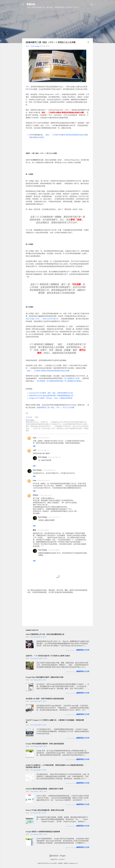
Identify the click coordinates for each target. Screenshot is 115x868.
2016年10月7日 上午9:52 (45, 495)
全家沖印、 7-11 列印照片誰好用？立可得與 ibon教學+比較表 (48, 656)
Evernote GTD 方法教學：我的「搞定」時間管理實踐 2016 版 (51, 393)
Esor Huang (43, 457)
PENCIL (36, 495)
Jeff (34, 450)
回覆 (34, 446)
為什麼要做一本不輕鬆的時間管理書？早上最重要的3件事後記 (59, 381)
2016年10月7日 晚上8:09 (43, 530)
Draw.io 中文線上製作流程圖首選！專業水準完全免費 (45, 810)
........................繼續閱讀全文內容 (77, 650)
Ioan (34, 438)
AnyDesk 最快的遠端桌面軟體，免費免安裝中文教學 (44, 789)
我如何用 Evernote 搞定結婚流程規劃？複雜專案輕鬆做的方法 (51, 396)
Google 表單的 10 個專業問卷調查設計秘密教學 (43, 832)
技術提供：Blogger (58, 856)
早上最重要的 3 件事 (72, 378)
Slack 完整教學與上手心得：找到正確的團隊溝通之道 (45, 634)
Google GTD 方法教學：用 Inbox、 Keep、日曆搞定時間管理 (51, 398)
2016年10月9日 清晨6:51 (54, 550)
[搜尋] (92, 5)
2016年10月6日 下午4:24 (43, 438)
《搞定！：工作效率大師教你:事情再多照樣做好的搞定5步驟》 (48, 371)
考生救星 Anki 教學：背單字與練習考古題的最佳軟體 (45, 699)
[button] (88, 42)
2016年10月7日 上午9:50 (43, 481)
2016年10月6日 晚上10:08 (54, 457)
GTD (27, 87)
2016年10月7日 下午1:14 (54, 517)
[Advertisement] (57, 24)
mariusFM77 (62, 859)
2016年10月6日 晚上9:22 (43, 450)
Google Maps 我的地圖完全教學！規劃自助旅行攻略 (45, 677)
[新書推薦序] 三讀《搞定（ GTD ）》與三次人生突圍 (56, 407)
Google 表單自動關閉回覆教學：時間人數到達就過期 (45, 744)
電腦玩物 (31, 4)
